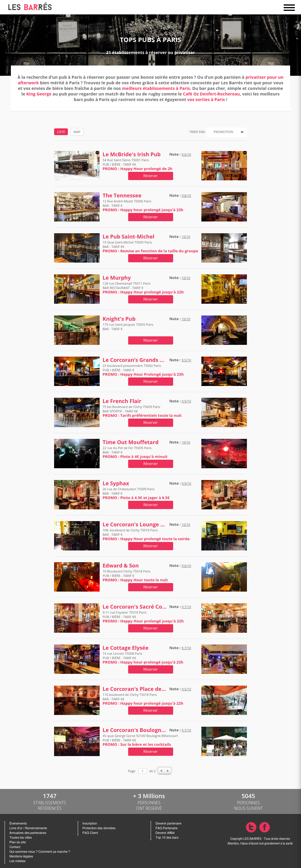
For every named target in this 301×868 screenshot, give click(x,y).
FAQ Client (90, 833)
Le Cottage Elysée (126, 648)
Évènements (18, 823)
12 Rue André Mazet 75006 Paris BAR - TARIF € (143, 205)
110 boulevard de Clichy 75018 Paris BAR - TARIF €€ (143, 699)
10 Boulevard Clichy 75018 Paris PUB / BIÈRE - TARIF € (135, 576)
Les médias (17, 861)
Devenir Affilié (165, 833)
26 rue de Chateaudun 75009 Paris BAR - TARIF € (136, 493)
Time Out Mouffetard (131, 442)
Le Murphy (117, 278)
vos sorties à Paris (206, 99)
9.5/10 (186, 360)
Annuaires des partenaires (28, 833)
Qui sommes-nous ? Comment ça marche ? (40, 852)
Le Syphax (116, 483)
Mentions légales (21, 856)
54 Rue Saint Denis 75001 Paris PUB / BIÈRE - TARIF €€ (137, 164)
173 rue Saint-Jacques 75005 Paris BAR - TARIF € (128, 329)
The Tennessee (122, 195)
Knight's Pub (119, 319)
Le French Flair (122, 401)
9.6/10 (186, 154)
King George (39, 94)
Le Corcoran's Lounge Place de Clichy (135, 524)
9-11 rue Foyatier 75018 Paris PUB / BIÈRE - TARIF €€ (143, 617)
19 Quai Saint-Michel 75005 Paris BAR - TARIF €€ (150, 247)
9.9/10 (186, 401)
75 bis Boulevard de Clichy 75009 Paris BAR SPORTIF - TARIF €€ (142, 411)
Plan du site (18, 842)
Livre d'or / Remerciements (28, 828)
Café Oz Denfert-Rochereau (211, 94)
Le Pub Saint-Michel (128, 237)
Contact (15, 847)
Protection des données (99, 828)
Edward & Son (121, 566)
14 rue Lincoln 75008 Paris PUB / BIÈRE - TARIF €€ (143, 658)
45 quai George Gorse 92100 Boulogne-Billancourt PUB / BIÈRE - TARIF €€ (140, 740)
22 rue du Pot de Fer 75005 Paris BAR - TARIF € (135, 452)
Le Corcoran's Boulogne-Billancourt (135, 730)
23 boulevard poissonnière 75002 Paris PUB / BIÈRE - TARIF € (143, 370)
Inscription (90, 823)
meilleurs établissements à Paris (156, 88)
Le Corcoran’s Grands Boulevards (135, 360)
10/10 (186, 237)
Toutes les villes (21, 838)
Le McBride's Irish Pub (132, 154)
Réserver (150, 176)
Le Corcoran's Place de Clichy (135, 689)
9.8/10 (186, 195)
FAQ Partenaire (167, 828)
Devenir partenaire (168, 823)
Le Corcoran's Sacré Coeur (135, 607)
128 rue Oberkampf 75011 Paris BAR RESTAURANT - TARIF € (143, 288)
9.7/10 (186, 607)
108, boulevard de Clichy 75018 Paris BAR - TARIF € (146, 534)
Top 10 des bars (167, 838)
